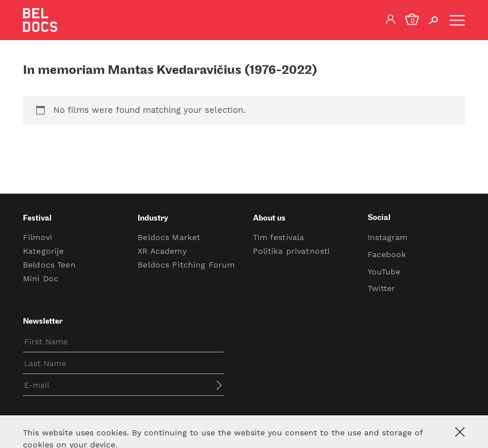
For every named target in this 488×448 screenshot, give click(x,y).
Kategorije (43, 251)
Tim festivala (279, 237)
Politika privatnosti (292, 251)
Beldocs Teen (49, 265)
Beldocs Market (169, 237)
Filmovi (38, 237)
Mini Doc (41, 278)
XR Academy (162, 251)
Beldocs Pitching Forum (186, 265)
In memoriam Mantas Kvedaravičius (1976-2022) (170, 71)
